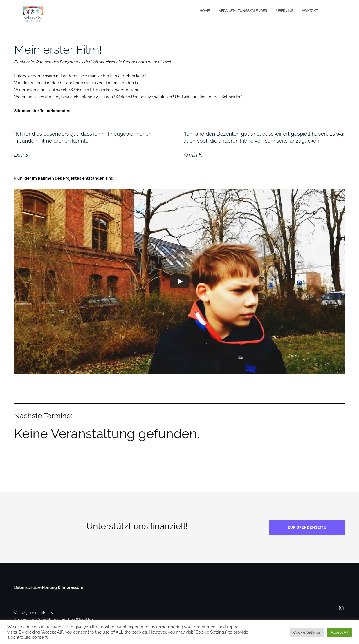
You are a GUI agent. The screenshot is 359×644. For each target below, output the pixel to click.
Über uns (284, 11)
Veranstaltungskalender (243, 11)
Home (204, 11)
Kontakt (310, 11)
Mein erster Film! (58, 49)
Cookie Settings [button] (307, 632)
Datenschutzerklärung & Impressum (49, 587)
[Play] (180, 281)
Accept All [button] (339, 632)
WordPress (86, 620)
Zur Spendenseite (307, 527)
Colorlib (44, 620)
